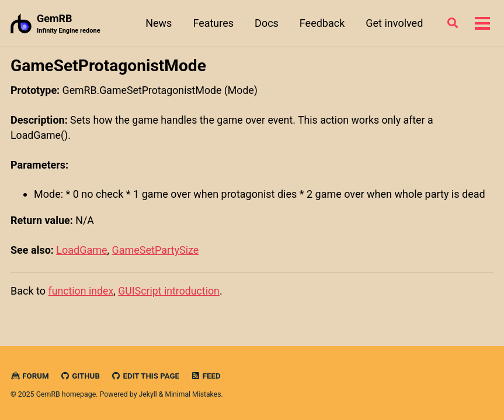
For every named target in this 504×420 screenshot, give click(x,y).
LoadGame (81, 250)
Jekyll (148, 393)
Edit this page (147, 375)
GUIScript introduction (171, 290)
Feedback (321, 23)
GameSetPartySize (156, 250)
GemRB (69, 24)
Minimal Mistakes (194, 393)
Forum (30, 375)
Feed (208, 375)
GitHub (81, 375)
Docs (265, 23)
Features (212, 23)
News (157, 23)
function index (81, 290)
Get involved (393, 23)
